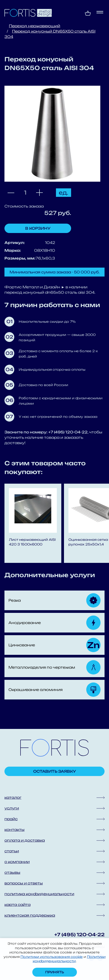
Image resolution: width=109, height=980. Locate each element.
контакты (14, 830)
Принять (55, 972)
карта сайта (17, 905)
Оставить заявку (55, 771)
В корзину (38, 228)
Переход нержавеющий (35, 26)
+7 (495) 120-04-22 (79, 935)
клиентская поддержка (30, 915)
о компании (17, 862)
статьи (12, 851)
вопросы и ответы (24, 883)
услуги (12, 808)
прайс (11, 819)
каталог (13, 797)
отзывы (12, 872)
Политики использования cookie (52, 957)
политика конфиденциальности (39, 894)
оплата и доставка (25, 840)
